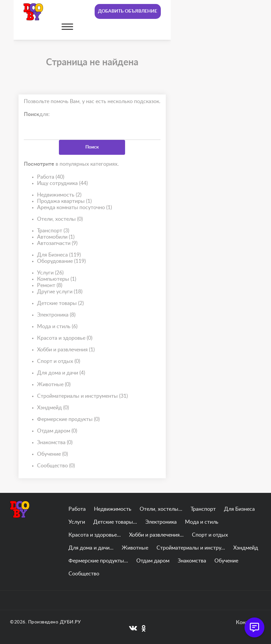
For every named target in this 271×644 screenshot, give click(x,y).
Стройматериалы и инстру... (191, 548)
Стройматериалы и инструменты (82, 396)
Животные (54, 385)
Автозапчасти (57, 243)
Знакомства (55, 443)
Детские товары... (115, 522)
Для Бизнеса (59, 255)
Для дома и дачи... (91, 548)
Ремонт (50, 286)
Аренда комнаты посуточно (74, 208)
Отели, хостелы (60, 219)
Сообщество (56, 466)
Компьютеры (57, 279)
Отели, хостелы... (161, 509)
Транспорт (53, 231)
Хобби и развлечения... (156, 535)
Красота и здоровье (65, 338)
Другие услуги (60, 292)
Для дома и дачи (61, 373)
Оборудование (61, 261)
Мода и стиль (57, 327)
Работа (51, 177)
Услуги (50, 273)
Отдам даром (57, 431)
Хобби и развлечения (66, 350)
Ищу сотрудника (62, 183)
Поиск (92, 147)
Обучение (52, 454)
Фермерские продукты (68, 419)
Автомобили (56, 237)
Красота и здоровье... (95, 535)
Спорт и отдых (59, 361)
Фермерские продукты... (98, 561)
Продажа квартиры (64, 201)
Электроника (56, 315)
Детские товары (60, 303)
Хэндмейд (53, 408)
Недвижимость (59, 195)
